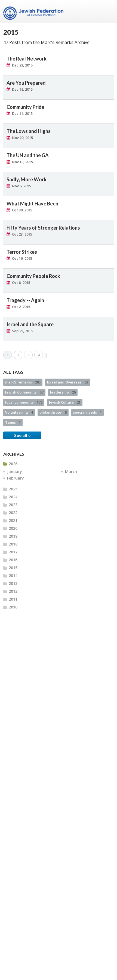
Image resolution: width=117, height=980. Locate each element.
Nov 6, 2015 (21, 186)
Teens (13, 422)
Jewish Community (24, 392)
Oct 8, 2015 (21, 283)
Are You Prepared (26, 83)
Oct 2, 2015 (21, 307)
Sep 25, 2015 (22, 331)
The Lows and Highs (29, 131)
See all (22, 435)
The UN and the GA (28, 155)
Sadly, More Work (27, 179)
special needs (87, 412)
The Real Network (27, 59)
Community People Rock (33, 276)
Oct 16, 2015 (22, 258)
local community (24, 402)
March (71, 472)
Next (46, 356)
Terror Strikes (22, 252)
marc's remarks (23, 382)
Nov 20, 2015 (22, 138)
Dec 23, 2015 (22, 65)
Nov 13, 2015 (22, 162)
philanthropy (53, 412)
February (16, 478)
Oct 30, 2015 (22, 210)
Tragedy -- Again (25, 300)
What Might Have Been (32, 204)
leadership (63, 392)
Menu (107, 11)
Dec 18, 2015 (22, 89)
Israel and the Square (30, 324)
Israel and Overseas (68, 382)
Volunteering (19, 412)
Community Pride (25, 107)
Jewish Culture (65, 402)
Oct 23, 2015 (22, 234)
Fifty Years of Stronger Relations (43, 228)
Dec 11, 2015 (22, 113)
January (15, 472)
